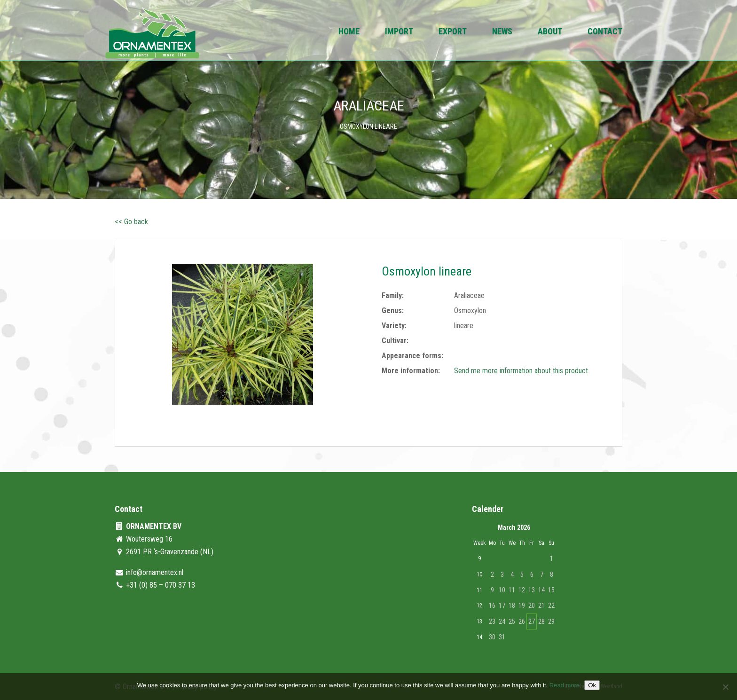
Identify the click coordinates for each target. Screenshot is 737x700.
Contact (605, 32)
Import (399, 32)
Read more (565, 685)
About (550, 32)
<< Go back (131, 222)
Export (453, 32)
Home (349, 32)
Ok (592, 685)
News (502, 32)
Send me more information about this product (521, 371)
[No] (725, 687)
